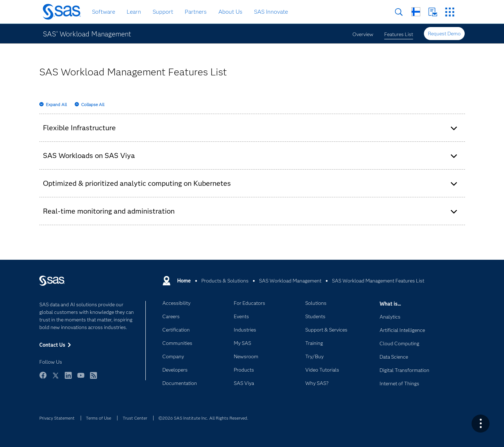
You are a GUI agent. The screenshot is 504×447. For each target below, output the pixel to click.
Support (163, 12)
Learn (134, 12)
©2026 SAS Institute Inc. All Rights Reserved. (203, 418)
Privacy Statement (57, 418)
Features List (399, 34)
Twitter (56, 379)
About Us (230, 12)
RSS (93, 379)
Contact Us (433, 12)
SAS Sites (450, 12)
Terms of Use (98, 418)
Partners (196, 12)
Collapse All (93, 104)
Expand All (56, 104)
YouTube (81, 379)
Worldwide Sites (416, 12)
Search (399, 12)
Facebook (43, 379)
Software (104, 12)
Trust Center (135, 418)
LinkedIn (68, 379)
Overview (363, 34)
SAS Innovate (271, 12)
